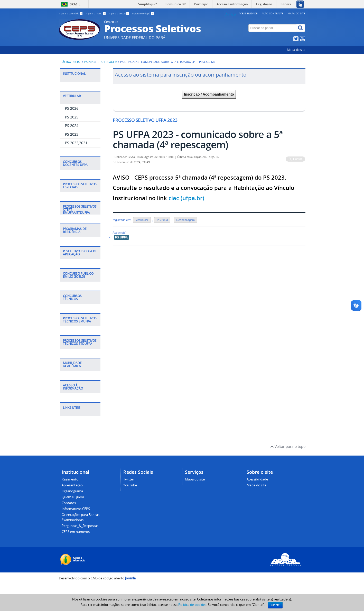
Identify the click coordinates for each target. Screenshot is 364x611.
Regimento (70, 479)
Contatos (69, 503)
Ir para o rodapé (143, 13)
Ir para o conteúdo (71, 13)
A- (236, 15)
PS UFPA (122, 237)
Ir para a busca (119, 13)
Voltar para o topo (288, 446)
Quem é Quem (73, 497)
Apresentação (72, 485)
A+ (227, 15)
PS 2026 (72, 108)
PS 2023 (89, 62)
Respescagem (107, 62)
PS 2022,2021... (78, 143)
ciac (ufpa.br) (186, 198)
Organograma (72, 491)
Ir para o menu (96, 13)
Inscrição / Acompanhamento (209, 94)
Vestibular (142, 220)
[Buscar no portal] (273, 28)
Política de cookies (192, 605)
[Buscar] (301, 28)
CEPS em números (76, 532)
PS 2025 (72, 117)
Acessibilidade (248, 13)
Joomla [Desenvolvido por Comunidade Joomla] (130, 578)
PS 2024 (72, 126)
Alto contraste (273, 13)
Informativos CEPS (76, 509)
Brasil (75, 4)
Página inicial (71, 62)
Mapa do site (296, 13)
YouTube (130, 485)
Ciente (275, 605)
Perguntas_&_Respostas (80, 526)
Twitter (129, 479)
